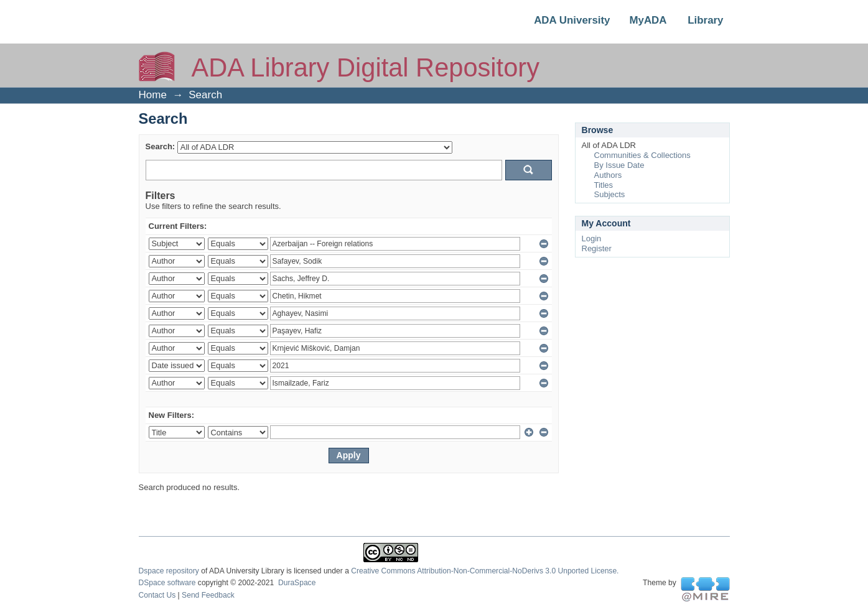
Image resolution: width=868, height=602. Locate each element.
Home (153, 95)
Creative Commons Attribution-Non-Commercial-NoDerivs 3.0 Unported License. (485, 571)
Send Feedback (208, 595)
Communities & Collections (642, 155)
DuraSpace (297, 583)
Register (597, 248)
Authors (608, 175)
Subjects (610, 194)
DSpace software (167, 583)
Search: (161, 146)
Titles (604, 185)
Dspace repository (169, 571)
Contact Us (157, 595)
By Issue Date (619, 165)
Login (592, 238)
